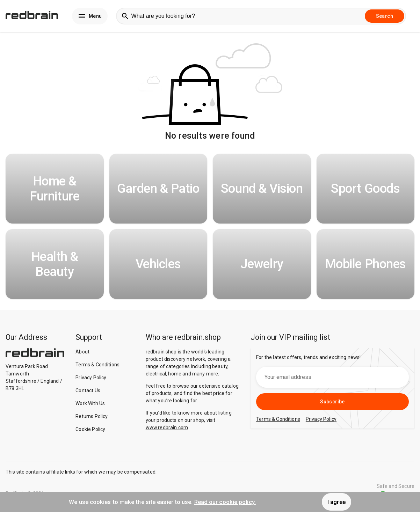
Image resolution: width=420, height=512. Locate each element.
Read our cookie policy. (225, 502)
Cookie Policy (90, 429)
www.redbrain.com (167, 427)
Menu (90, 16)
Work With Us (90, 403)
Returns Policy (92, 416)
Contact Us (88, 390)
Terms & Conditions (97, 365)
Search (385, 16)
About (82, 352)
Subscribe (332, 402)
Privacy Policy (91, 378)
